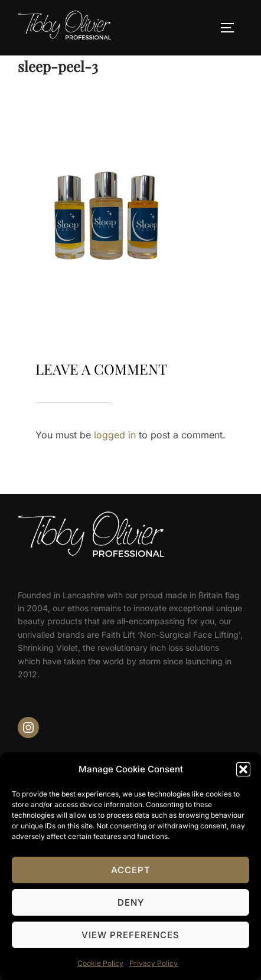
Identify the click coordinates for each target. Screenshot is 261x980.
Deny (131, 902)
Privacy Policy (154, 963)
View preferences (130, 935)
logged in (115, 435)
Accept (131, 870)
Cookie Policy (100, 963)
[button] (243, 769)
